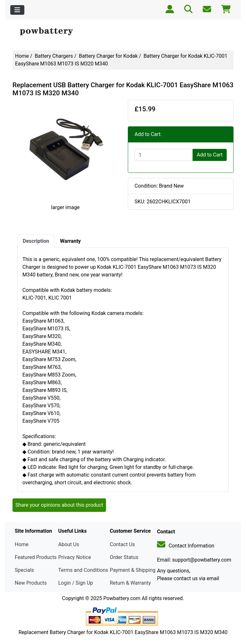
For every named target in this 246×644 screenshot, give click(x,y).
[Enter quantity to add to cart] (164, 155)
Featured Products (36, 557)
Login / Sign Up (76, 583)
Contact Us (123, 544)
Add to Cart (210, 155)
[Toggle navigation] (17, 10)
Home (22, 56)
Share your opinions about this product (59, 505)
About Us (69, 544)
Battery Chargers (54, 56)
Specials (24, 570)
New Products (31, 583)
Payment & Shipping (133, 570)
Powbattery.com (122, 598)
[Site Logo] (49, 32)
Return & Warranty (130, 583)
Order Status (124, 557)
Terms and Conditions (83, 570)
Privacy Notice (75, 557)
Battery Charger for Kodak (108, 56)
